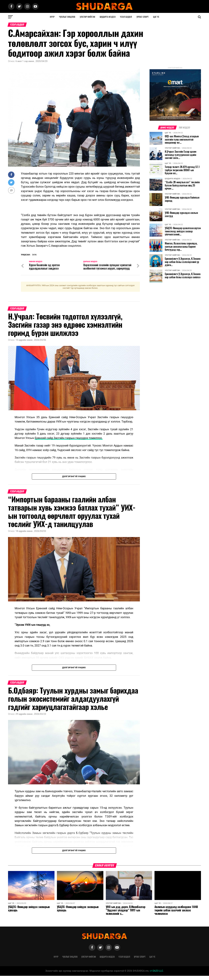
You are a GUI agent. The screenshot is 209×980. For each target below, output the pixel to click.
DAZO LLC (156, 975)
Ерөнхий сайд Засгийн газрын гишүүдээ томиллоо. (69, 442)
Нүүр (52, 17)
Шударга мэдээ (108, 17)
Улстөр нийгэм (87, 17)
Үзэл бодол (126, 17)
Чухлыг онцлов (67, 17)
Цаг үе (156, 17)
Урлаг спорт (143, 17)
